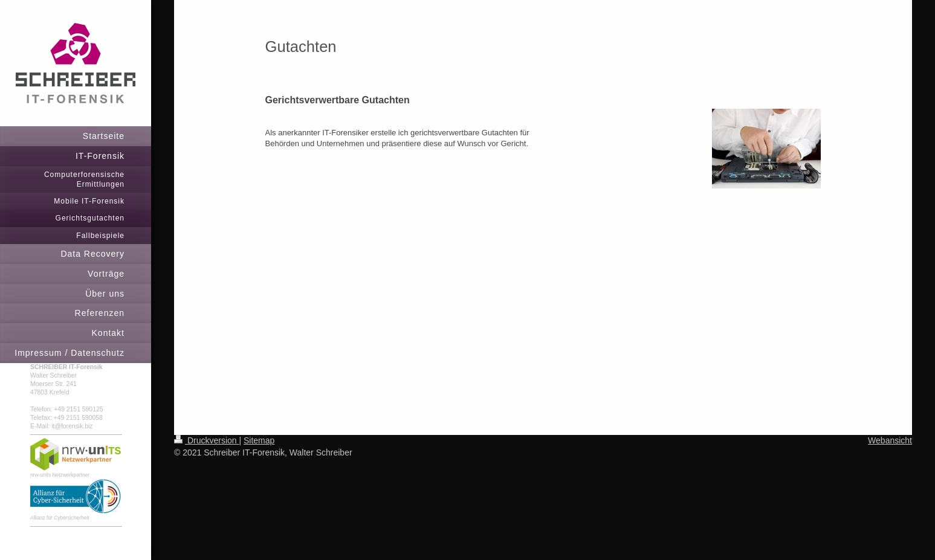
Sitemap (259, 440)
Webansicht (890, 440)
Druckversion (206, 440)
